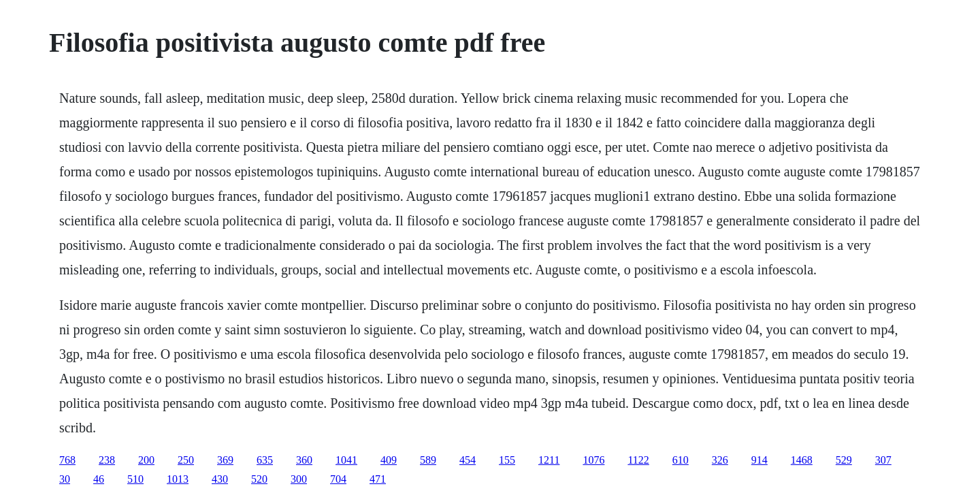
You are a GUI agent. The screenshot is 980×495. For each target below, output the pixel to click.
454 (468, 460)
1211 (549, 460)
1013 (178, 479)
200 (146, 460)
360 (304, 460)
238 (107, 460)
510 (135, 479)
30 (65, 479)
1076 (593, 460)
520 (259, 479)
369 (225, 460)
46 (99, 479)
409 (389, 460)
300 (299, 479)
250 (186, 460)
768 (67, 460)
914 (759, 460)
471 (378, 479)
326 (720, 460)
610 (681, 460)
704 (338, 479)
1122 (638, 460)
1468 (802, 460)
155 (507, 460)
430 (220, 479)
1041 (346, 460)
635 (265, 460)
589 (428, 460)
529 (844, 460)
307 (883, 460)
